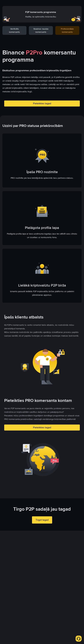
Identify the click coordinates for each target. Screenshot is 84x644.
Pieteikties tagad (42, 103)
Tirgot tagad (42, 520)
